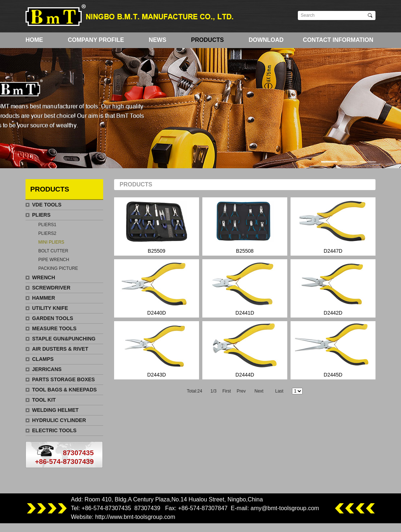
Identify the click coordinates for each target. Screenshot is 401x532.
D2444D (245, 349)
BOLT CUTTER (53, 251)
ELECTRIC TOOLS (54, 430)
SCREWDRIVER (51, 288)
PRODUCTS (207, 40)
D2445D (333, 349)
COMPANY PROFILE (96, 40)
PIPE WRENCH (54, 260)
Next (259, 391)
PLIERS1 (47, 225)
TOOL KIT (44, 400)
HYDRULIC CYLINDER (59, 420)
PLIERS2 (47, 233)
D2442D (333, 287)
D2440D (157, 287)
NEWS (157, 40)
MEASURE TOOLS (54, 328)
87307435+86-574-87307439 (64, 457)
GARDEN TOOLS (53, 318)
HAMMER (44, 298)
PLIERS (41, 215)
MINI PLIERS (51, 242)
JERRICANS (47, 369)
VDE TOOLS (47, 205)
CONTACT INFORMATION (338, 40)
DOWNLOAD (266, 40)
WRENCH (44, 277)
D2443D (157, 349)
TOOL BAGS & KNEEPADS (64, 390)
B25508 (245, 226)
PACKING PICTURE (58, 268)
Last (279, 391)
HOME (34, 40)
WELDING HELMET (55, 410)
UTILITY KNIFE (50, 308)
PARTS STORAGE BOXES (63, 379)
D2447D (333, 226)
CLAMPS (43, 359)
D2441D (245, 287)
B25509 (157, 226)
